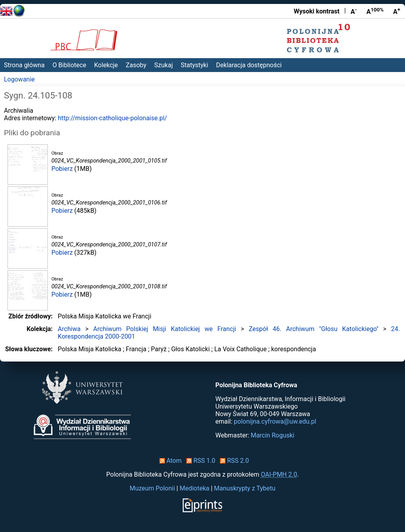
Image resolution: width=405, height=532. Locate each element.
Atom (169, 461)
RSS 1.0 (199, 461)
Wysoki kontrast (317, 11)
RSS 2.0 (233, 461)
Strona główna (24, 65)
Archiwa (69, 329)
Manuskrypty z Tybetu (245, 488)
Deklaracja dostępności (249, 65)
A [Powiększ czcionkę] (397, 11)
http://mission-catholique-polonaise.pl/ (112, 118)
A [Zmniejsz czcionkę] (354, 11)
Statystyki (194, 65)
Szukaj (164, 65)
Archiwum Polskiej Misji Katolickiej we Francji (165, 329)
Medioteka (194, 488)
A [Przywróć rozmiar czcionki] (375, 11)
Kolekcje (106, 65)
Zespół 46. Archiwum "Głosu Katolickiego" (314, 329)
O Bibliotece (69, 65)
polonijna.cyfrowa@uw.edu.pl (275, 421)
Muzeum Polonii (152, 488)
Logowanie (19, 79)
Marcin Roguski (273, 435)
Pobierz (62, 169)
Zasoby (136, 65)
